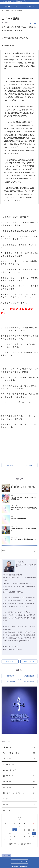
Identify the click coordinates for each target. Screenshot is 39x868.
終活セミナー (20, 799)
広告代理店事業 (10, 681)
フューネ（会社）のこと (20, 754)
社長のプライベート (20, 777)
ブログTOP (8, 6)
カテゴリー (19, 6)
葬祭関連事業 (10, 676)
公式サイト (31, 6)
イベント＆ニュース (20, 765)
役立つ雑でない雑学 (20, 771)
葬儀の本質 (20, 811)
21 (34, 833)
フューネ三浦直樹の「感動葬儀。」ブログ (14, 1)
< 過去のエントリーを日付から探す (19, 844)
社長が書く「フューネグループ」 (20, 794)
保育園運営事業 (29, 681)
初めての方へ (10, 661)
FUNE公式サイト (29, 661)
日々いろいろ (9, 10)
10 (15, 830)
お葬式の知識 (20, 748)
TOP (3, 10)
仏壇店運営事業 (29, 676)
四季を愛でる (20, 782)
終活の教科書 (20, 788)
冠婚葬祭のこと (20, 805)
